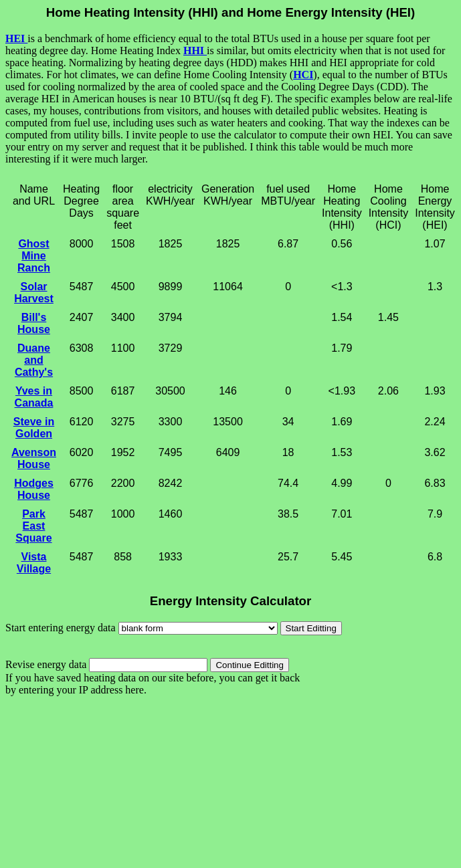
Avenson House (34, 458)
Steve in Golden (34, 428)
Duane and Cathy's (34, 360)
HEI (16, 38)
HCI (303, 75)
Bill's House (34, 323)
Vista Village (34, 563)
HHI (195, 50)
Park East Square (33, 526)
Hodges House (34, 489)
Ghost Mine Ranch (34, 256)
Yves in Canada (34, 397)
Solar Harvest (34, 293)
